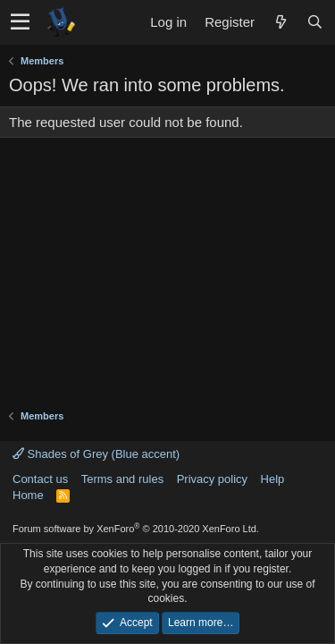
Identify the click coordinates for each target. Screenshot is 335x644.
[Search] (314, 22)
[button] (20, 22)
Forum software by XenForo (136, 529)
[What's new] (281, 22)
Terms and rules (122, 479)
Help (273, 479)
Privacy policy (212, 479)
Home (28, 495)
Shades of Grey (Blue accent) (96, 454)
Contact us (40, 479)
